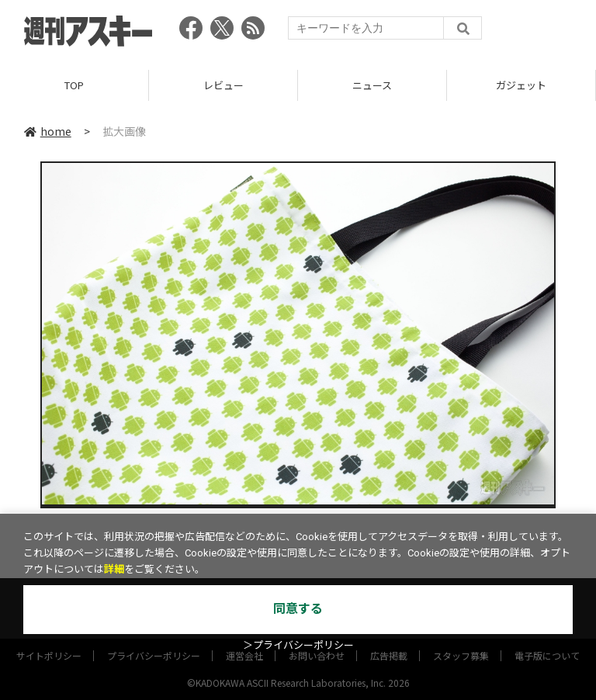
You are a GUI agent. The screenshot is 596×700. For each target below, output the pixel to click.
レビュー (223, 85)
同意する (298, 609)
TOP (74, 85)
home (48, 131)
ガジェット (521, 85)
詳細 (114, 569)
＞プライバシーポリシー (298, 645)
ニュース (372, 85)
